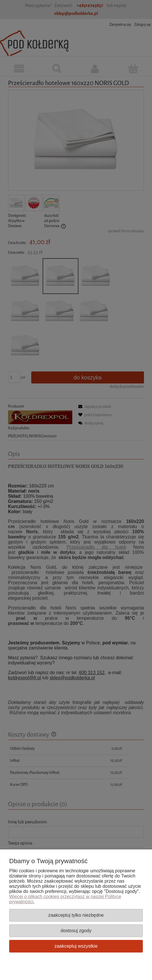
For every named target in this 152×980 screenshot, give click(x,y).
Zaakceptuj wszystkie (76, 946)
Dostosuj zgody (76, 930)
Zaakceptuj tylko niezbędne (76, 915)
